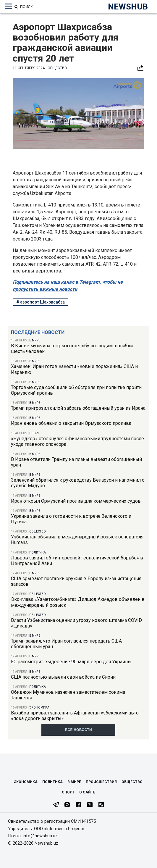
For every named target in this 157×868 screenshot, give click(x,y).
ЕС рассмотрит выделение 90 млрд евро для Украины (71, 662)
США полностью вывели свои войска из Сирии (63, 677)
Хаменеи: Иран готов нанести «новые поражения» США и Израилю (74, 369)
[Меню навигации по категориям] (8, 6)
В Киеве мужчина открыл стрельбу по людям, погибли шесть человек (72, 349)
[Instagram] (67, 805)
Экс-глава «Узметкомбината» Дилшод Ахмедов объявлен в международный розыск (78, 602)
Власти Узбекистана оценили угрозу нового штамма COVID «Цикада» (76, 623)
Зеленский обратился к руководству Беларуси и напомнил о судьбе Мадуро (78, 483)
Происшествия (101, 782)
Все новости (78, 730)
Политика (38, 552)
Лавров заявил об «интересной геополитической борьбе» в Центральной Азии (77, 561)
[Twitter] (90, 805)
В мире (35, 340)
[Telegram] (56, 805)
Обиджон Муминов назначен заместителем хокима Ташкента (68, 695)
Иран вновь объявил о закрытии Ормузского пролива (71, 423)
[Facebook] (78, 805)
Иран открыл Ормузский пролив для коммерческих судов (76, 501)
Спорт (34, 433)
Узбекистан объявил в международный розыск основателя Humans (77, 540)
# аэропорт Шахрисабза (41, 302)
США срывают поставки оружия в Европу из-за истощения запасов (76, 581)
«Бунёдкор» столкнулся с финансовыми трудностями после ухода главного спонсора (77, 441)
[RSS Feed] (101, 805)
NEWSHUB (128, 7)
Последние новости (38, 332)
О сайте (87, 792)
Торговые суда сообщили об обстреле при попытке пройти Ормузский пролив (76, 390)
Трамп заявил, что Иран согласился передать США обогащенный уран (66, 644)
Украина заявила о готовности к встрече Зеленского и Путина (71, 519)
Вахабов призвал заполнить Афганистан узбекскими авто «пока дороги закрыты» (75, 716)
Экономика (39, 708)
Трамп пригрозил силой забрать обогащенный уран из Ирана (78, 408)
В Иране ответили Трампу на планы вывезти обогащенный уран (76, 462)
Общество (38, 531)
